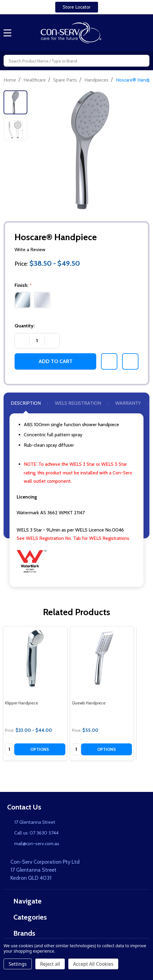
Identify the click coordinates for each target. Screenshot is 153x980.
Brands (21, 933)
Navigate (24, 901)
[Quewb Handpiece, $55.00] (102, 658)
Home (10, 80)
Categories (27, 917)
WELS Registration (78, 403)
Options (40, 749)
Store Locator (77, 7)
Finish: (24, 285)
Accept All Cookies (93, 964)
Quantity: (25, 326)
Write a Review (30, 250)
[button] (77, 7)
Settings (18, 964)
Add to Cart (56, 361)
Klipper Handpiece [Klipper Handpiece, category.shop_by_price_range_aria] (22, 703)
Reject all (50, 964)
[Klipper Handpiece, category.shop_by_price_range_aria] (35, 658)
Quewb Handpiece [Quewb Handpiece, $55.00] (89, 703)
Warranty (128, 403)
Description (26, 403)
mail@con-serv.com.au (37, 844)
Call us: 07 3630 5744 (36, 833)
